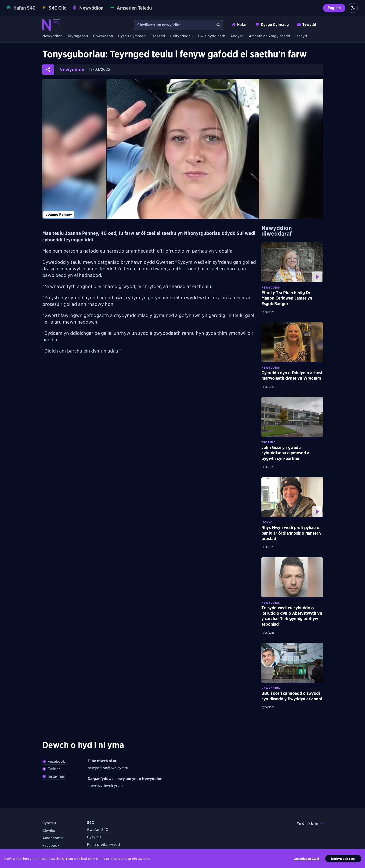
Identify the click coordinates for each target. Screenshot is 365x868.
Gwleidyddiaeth (211, 36)
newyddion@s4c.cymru (108, 768)
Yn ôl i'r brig (310, 824)
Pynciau (49, 823)
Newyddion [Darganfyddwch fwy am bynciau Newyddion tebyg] (271, 288)
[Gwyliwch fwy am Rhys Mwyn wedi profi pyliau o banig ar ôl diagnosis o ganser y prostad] (292, 497)
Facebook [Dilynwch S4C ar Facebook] (51, 845)
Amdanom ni (53, 838)
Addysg (237, 36)
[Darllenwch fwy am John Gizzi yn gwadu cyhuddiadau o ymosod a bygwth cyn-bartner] (292, 417)
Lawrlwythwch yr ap (105, 786)
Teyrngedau (78, 36)
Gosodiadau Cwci (306, 859)
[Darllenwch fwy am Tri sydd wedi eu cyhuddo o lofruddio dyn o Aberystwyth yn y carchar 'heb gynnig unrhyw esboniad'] (292, 577)
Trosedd (158, 36)
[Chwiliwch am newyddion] (174, 25)
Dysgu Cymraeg (272, 24)
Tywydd (306, 24)
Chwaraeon (103, 36)
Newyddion (52, 36)
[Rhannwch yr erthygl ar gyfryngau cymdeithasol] (48, 70)
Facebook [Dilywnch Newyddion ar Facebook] (54, 761)
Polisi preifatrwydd (103, 845)
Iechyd (301, 36)
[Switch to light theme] (353, 8)
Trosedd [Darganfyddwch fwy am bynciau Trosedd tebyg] (268, 442)
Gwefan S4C (98, 830)
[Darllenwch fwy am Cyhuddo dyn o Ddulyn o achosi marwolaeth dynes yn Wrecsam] (292, 342)
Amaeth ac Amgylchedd (269, 36)
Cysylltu (94, 837)
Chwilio (49, 831)
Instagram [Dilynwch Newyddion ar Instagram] (54, 776)
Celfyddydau (181, 36)
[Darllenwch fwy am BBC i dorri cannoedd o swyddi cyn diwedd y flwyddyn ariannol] (292, 663)
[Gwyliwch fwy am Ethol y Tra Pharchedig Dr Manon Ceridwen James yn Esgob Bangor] (292, 262)
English (334, 8)
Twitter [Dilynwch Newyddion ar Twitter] (51, 769)
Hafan (239, 24)
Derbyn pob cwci (343, 859)
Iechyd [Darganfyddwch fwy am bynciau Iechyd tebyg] (267, 522)
